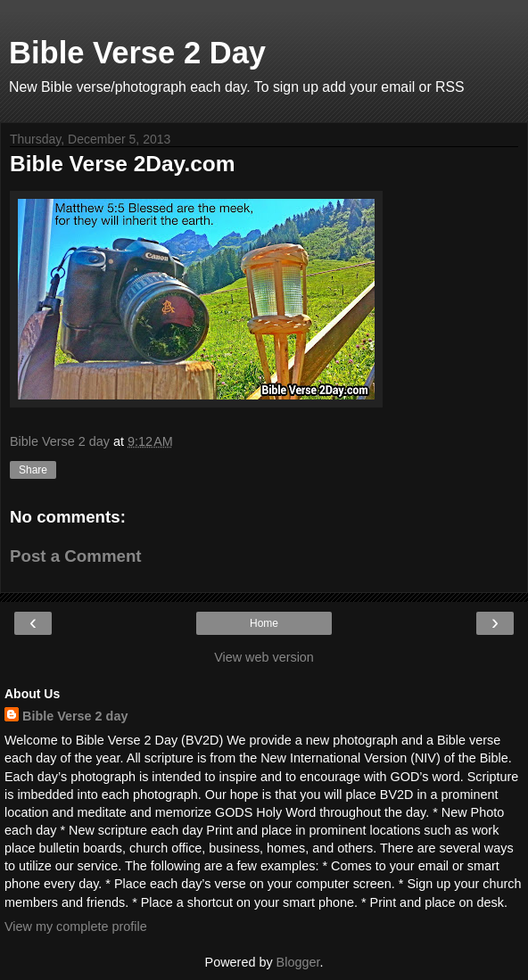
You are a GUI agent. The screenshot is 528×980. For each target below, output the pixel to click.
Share (33, 470)
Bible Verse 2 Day (137, 53)
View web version (264, 657)
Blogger (298, 962)
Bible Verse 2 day (75, 716)
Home (264, 623)
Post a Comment (76, 556)
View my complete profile (76, 926)
